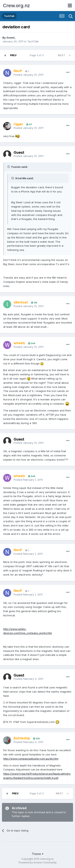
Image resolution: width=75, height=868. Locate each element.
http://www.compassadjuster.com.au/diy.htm (31, 759)
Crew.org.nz (16, 6)
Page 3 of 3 (37, 55)
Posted (28, 75)
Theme (37, 854)
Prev (13, 55)
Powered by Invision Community (38, 862)
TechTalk (33, 41)
